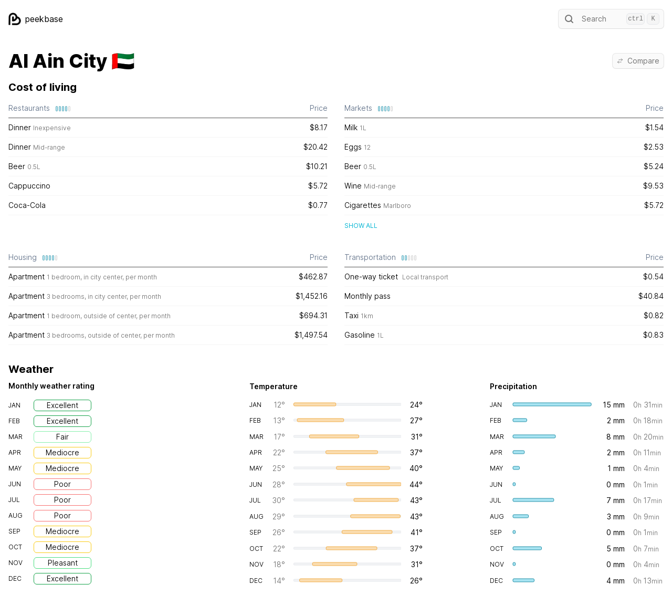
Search (611, 19)
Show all (361, 226)
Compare (638, 61)
